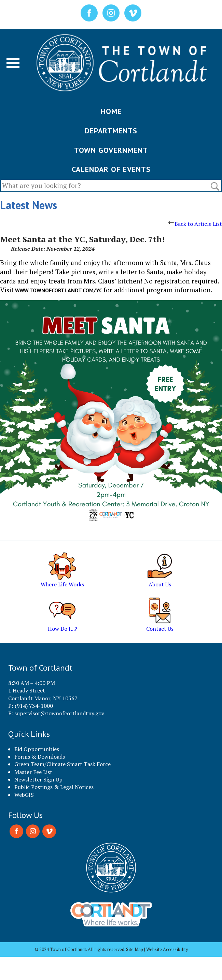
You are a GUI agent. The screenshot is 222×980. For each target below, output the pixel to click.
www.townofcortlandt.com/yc (59, 290)
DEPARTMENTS (111, 131)
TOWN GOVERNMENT (111, 150)
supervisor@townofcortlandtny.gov (59, 713)
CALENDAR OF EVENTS (111, 169)
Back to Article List (195, 224)
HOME (111, 111)
